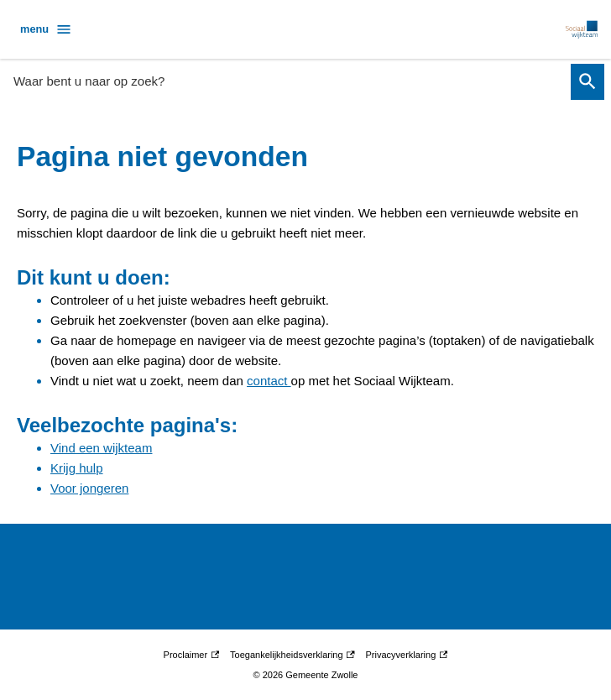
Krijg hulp (77, 468)
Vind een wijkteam (101, 448)
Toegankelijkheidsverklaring (292, 655)
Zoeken (585, 81)
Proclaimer (192, 655)
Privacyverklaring (407, 655)
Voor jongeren (89, 488)
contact (269, 381)
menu (46, 29)
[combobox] (287, 81)
